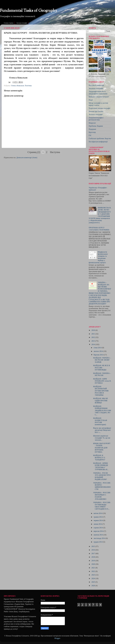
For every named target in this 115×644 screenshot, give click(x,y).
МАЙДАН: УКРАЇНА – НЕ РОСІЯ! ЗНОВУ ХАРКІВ (102, 360)
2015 (93, 546)
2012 (93, 337)
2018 (93, 557)
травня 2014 (98, 517)
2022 (93, 571)
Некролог (92, 123)
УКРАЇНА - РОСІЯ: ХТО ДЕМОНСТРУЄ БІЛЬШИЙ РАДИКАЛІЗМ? (102, 476)
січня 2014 (98, 348)
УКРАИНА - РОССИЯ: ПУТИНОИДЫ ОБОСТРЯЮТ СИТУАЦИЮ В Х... (102, 506)
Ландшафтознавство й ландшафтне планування (98, 93)
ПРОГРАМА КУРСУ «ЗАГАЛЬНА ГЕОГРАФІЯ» (99, 229)
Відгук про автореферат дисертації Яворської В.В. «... (102, 430)
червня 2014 (98, 520)
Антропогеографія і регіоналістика (96, 119)
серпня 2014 (98, 528)
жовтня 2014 (98, 535)
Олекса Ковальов (17, 86)
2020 (93, 564)
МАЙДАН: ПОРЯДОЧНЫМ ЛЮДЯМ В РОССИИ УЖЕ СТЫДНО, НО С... (102, 411)
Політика (28, 86)
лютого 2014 (98, 351)
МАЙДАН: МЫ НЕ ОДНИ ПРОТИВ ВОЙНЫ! (100, 401)
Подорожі (92, 129)
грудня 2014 (98, 542)
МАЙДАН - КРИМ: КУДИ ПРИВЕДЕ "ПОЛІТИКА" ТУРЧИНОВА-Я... (101, 466)
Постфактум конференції (98, 142)
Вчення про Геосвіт (96, 111)
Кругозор (92, 132)
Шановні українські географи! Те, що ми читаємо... (102, 438)
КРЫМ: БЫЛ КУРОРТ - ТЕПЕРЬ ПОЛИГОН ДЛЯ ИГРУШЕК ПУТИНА (102, 448)
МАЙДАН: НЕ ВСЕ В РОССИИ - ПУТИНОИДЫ (101, 368)
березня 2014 (99, 355)
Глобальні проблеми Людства (100, 139)
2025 (93, 582)
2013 (93, 341)
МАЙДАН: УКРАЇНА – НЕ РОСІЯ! (102, 374)
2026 (93, 586)
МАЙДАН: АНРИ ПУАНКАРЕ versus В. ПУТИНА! (102, 381)
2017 (93, 554)
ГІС (90, 135)
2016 (93, 550)
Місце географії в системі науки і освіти (98, 104)
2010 (93, 330)
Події (91, 100)
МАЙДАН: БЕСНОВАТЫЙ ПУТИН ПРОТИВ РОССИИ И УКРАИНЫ (101, 391)
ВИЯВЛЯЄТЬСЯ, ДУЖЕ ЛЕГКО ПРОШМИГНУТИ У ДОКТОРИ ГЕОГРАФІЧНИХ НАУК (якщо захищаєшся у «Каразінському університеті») (100, 215)
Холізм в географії (96, 115)
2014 (93, 345)
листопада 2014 (100, 538)
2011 (93, 334)
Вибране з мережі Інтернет (99, 97)
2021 (93, 568)
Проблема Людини (96, 126)
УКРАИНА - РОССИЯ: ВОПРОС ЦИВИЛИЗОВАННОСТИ (102, 486)
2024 (93, 579)
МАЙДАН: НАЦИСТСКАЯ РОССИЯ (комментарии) (100, 421)
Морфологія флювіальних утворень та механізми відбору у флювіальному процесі (98, 257)
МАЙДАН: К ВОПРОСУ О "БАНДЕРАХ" (99, 458)
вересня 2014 (99, 531)
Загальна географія (22, 23)
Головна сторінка (9, 23)
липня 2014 (98, 524)
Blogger (57, 638)
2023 (93, 575)
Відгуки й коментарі (96, 85)
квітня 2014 (98, 513)
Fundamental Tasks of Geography (29, 11)
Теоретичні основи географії (100, 108)
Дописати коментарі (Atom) (27, 158)
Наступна (55, 152)
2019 (93, 561)
